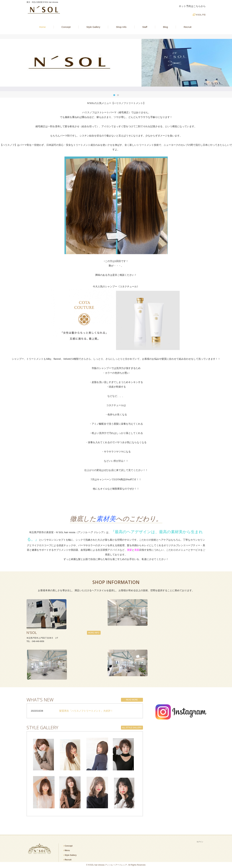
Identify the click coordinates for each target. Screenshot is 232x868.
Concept (66, 27)
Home (42, 27)
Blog (165, 27)
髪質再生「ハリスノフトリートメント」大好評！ (86, 711)
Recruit (188, 27)
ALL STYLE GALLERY (132, 728)
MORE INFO (94, 633)
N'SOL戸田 (201, 15)
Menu (67, 850)
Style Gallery (93, 27)
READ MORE (132, 700)
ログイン (200, 842)
